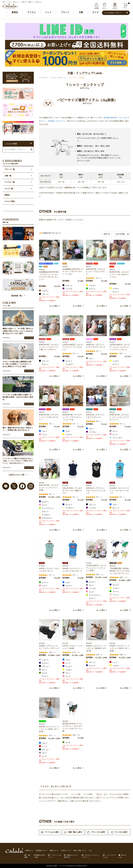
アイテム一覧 (10, 182)
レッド (66, 663)
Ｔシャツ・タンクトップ (58, 78)
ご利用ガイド (29, 850)
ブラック (44, 294)
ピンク (43, 434)
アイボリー (68, 364)
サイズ (95, 12)
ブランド (65, 12)
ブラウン (44, 291)
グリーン (91, 289)
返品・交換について (80, 850)
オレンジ (114, 508)
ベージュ (114, 595)
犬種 (81, 12)
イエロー (91, 285)
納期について (54, 850)
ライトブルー (116, 438)
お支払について (66, 850)
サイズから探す (119, 832)
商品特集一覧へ (18, 296)
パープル (67, 289)
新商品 (15, 12)
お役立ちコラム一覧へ (18, 475)
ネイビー (67, 361)
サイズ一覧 (9, 189)
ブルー (43, 431)
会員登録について (41, 850)
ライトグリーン (46, 508)
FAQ (90, 850)
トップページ (43, 78)
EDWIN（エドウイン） (58, 121)
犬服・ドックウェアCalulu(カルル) (65, 866)
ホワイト (114, 292)
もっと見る (55, 306)
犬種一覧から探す (73, 832)
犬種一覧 (8, 176)
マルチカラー (46, 518)
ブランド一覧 (10, 169)
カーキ (43, 673)
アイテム (32, 12)
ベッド (48, 12)
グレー (90, 358)
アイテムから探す (50, 832)
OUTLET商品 (10, 201)
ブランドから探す (96, 832)
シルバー (44, 660)
